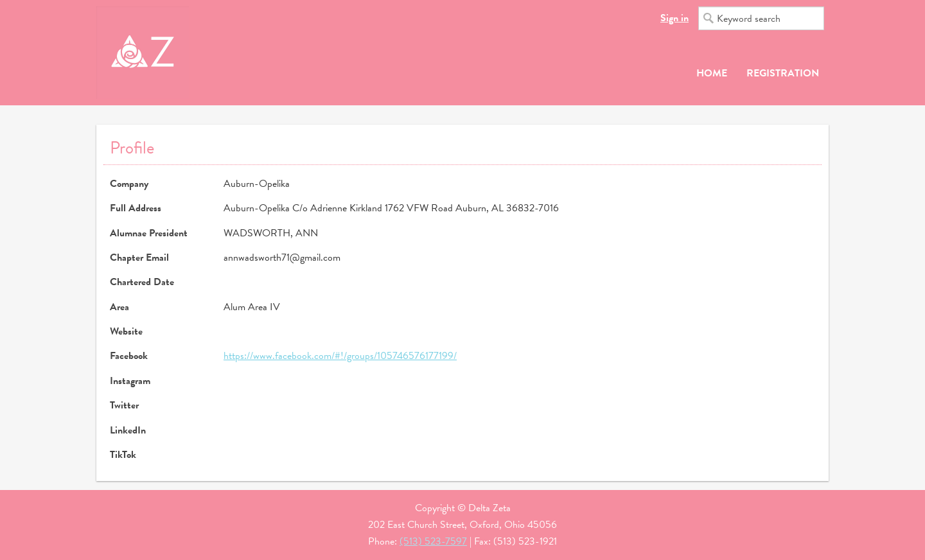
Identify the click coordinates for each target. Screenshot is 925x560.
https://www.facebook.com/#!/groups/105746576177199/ (340, 356)
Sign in (674, 18)
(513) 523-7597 (433, 541)
